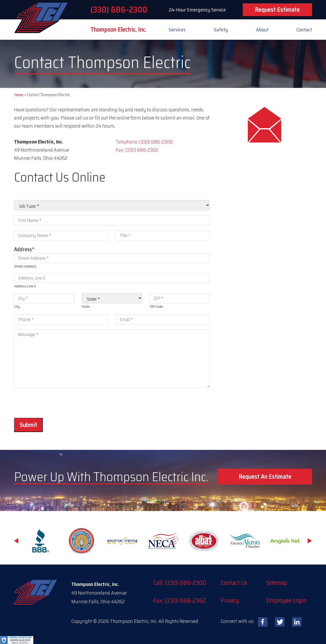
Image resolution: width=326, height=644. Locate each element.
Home (19, 95)
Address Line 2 (25, 286)
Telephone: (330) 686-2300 (144, 142)
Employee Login (286, 600)
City (17, 306)
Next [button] (310, 541)
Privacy (230, 600)
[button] (265, 477)
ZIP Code (156, 306)
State (86, 306)
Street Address (25, 266)
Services (177, 30)
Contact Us (234, 583)
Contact (304, 30)
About (262, 30)
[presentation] (53, 403)
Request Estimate (277, 10)
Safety (221, 30)
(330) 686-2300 (119, 10)
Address (24, 249)
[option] (41, 541)
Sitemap (277, 583)
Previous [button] (16, 541)
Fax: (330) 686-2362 (137, 150)
